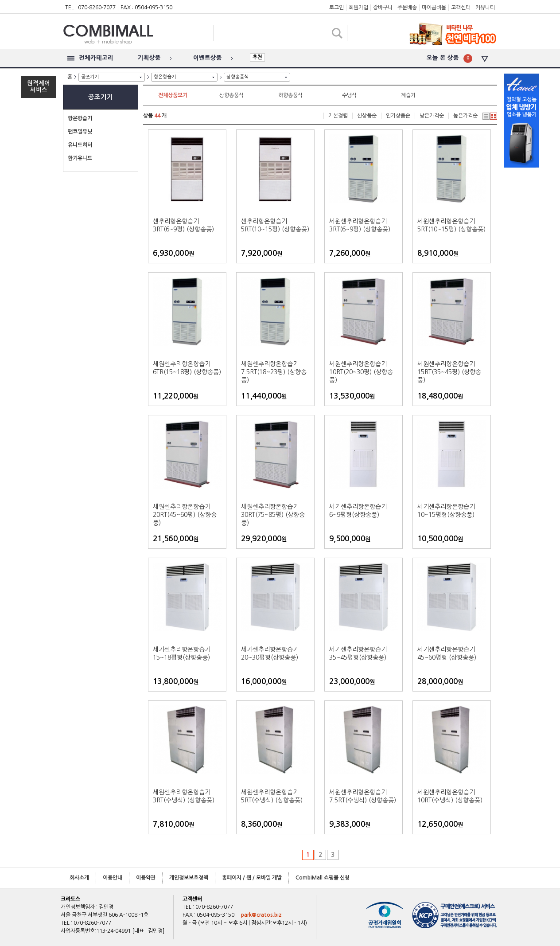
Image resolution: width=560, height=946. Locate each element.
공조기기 (90, 77)
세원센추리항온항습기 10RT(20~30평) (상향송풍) (361, 372)
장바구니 (383, 8)
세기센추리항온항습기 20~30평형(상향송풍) (270, 653)
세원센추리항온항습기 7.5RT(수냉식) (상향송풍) (363, 796)
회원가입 (358, 8)
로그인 (336, 8)
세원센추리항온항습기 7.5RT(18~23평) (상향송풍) (274, 372)
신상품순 (367, 116)
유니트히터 (80, 145)
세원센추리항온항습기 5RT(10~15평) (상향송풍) (451, 225)
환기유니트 (80, 158)
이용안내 (113, 878)
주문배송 (407, 8)
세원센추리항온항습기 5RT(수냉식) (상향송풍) (272, 796)
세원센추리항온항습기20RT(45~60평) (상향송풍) (185, 515)
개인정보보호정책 (189, 878)
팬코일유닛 (80, 132)
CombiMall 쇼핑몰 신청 (323, 878)
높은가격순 (465, 116)
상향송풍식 (237, 77)
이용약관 (146, 878)
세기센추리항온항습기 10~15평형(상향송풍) (446, 511)
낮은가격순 (432, 116)
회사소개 (79, 878)
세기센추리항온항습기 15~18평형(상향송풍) (182, 653)
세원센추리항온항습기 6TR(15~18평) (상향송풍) (187, 368)
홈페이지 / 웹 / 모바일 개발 (252, 878)
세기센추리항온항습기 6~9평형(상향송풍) (358, 511)
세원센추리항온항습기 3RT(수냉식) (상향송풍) (184, 796)
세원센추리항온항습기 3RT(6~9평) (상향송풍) (360, 225)
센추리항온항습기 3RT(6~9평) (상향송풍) (183, 225)
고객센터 (461, 8)
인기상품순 (398, 116)
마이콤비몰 (434, 8)
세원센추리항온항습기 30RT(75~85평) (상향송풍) (273, 515)
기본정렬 (338, 116)
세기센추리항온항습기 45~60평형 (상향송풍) (447, 653)
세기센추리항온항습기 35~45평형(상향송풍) (358, 653)
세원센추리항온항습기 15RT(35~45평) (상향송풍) (449, 372)
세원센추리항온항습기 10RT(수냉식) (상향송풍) (450, 796)
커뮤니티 (485, 8)
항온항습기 (165, 77)
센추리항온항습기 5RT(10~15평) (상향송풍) (275, 225)
